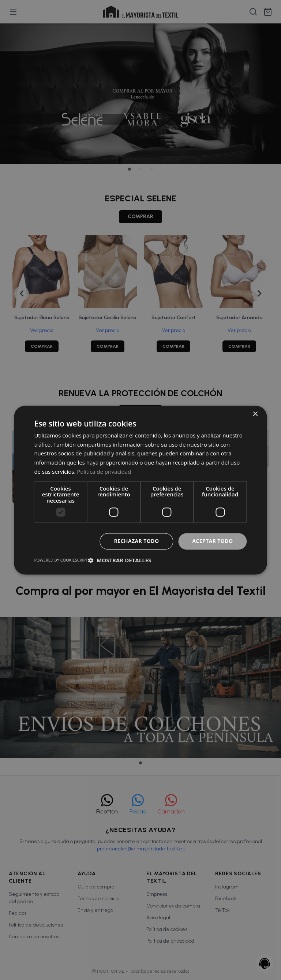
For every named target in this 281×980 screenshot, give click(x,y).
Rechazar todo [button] (136, 541)
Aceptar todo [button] (212, 541)
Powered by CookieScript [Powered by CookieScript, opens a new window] (61, 560)
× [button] (255, 414)
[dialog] (140, 490)
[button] (119, 560)
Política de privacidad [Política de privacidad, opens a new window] (104, 472)
